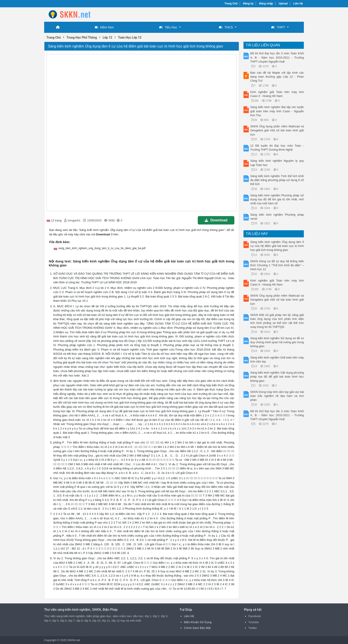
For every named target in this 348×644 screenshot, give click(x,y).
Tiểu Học (168, 27)
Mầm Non (104, 27)
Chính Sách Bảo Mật (197, 628)
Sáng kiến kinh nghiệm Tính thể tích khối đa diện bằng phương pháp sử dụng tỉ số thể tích (277, 180)
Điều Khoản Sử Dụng (198, 622)
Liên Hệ (189, 616)
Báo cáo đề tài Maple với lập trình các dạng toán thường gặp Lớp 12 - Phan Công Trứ (277, 77)
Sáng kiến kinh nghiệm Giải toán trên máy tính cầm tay (277, 359)
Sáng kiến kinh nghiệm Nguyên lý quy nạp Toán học (277, 163)
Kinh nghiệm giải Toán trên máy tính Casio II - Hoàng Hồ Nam (277, 94)
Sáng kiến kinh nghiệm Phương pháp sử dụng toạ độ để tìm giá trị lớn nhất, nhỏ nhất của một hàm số (277, 199)
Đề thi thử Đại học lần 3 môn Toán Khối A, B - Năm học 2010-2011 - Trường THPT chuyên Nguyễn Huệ (277, 57)
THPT (278, 27)
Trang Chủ (231, 4)
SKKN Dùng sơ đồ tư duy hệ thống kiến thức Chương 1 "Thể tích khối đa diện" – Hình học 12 (277, 265)
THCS (226, 27)
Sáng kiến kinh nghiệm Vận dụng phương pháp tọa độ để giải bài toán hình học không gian (277, 377)
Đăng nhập (266, 4)
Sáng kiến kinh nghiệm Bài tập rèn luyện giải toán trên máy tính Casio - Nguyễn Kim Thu (277, 111)
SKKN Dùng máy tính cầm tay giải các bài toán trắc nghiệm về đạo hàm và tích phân (277, 396)
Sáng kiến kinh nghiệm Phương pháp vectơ (277, 217)
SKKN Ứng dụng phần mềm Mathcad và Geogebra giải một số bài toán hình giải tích (277, 130)
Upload (283, 4)
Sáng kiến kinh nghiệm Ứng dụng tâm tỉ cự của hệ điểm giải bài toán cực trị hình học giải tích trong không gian (277, 246)
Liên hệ (298, 4)
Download (216, 220)
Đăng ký (248, 4)
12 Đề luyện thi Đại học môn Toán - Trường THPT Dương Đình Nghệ (277, 148)
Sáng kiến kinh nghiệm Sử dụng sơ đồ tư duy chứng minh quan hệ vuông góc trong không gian (277, 342)
